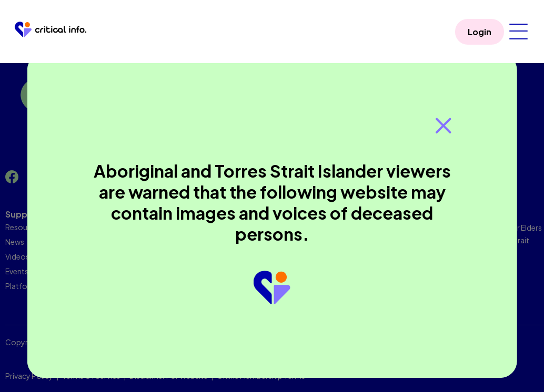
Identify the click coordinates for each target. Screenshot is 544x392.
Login (480, 32)
